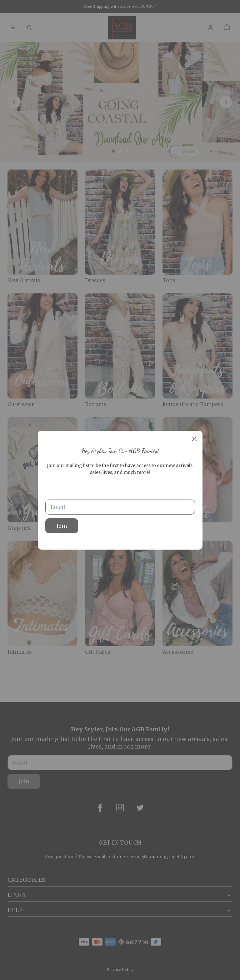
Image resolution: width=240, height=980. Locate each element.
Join (62, 526)
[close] (194, 439)
